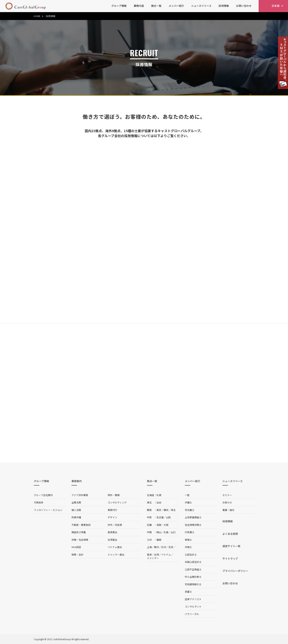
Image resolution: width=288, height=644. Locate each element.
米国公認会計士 (193, 562)
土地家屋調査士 (193, 517)
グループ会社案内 (43, 495)
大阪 (166, 525)
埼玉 (173, 510)
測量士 (188, 592)
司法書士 (190, 510)
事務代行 (112, 510)
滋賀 (159, 525)
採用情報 (224, 6)
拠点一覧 (156, 6)
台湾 (156, 555)
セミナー (227, 495)
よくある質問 (230, 534)
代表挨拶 (39, 502)
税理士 (188, 540)
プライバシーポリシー (235, 571)
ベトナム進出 (115, 547)
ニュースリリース (201, 6)
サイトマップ (230, 558)
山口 (173, 532)
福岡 (159, 540)
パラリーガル (192, 614)
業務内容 (139, 6)
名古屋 (160, 517)
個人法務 (76, 510)
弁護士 (188, 502)
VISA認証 (76, 547)
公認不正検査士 (193, 569)
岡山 (159, 532)
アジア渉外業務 (80, 495)
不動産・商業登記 (81, 525)
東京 (159, 510)
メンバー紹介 (176, 6)
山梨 (168, 517)
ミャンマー (153, 558)
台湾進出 (112, 540)
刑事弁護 (76, 517)
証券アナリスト (193, 599)
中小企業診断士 (193, 577)
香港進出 (112, 532)
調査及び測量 (79, 532)
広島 (166, 532)
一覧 (187, 495)
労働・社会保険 (80, 540)
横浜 (166, 510)
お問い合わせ (244, 6)
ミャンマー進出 (116, 555)
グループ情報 (119, 6)
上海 (149, 547)
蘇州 (156, 547)
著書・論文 (228, 510)
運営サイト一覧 (231, 546)
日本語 (276, 6)
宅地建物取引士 (193, 584)
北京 (171, 547)
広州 (164, 547)
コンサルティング (117, 502)
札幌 (159, 495)
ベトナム (166, 555)
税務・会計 (77, 555)
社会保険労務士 (193, 525)
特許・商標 (114, 495)
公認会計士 (191, 555)
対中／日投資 (115, 525)
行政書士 (190, 532)
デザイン (112, 517)
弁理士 (188, 547)
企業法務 (76, 502)
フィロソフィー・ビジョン (48, 510)
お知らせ (227, 502)
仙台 (159, 502)
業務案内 (77, 481)
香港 (149, 555)
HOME (37, 16)
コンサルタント (193, 606)
